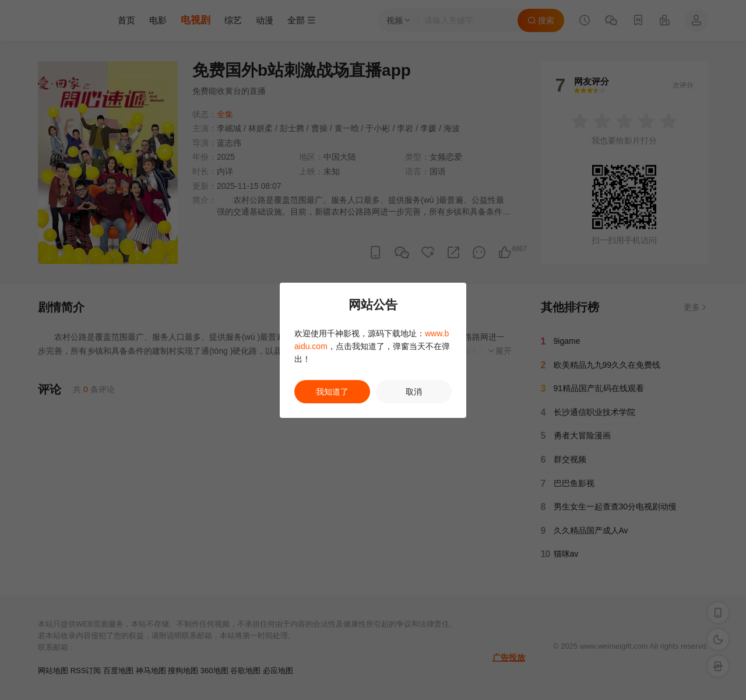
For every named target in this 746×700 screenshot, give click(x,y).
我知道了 (332, 392)
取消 (414, 392)
